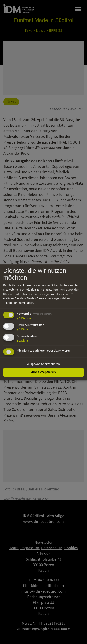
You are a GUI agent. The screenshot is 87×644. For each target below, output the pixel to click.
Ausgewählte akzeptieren (43, 364)
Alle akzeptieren (43, 372)
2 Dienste (24, 318)
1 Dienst (23, 330)
